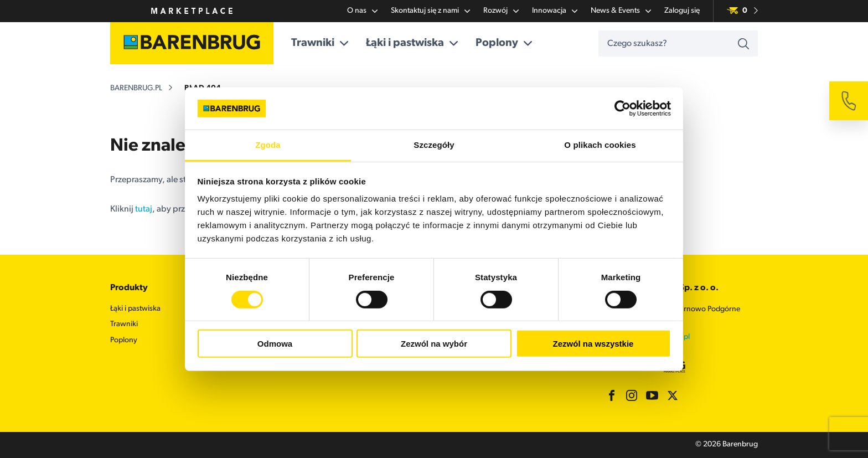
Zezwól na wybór (434, 344)
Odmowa (275, 344)
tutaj (144, 209)
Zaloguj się (682, 11)
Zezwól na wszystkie (593, 344)
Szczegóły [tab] (434, 145)
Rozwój (501, 11)
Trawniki (320, 43)
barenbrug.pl (136, 88)
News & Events (621, 11)
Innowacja (555, 11)
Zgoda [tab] (268, 145)
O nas (362, 11)
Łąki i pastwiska (412, 43)
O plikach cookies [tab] (600, 145)
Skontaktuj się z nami (430, 11)
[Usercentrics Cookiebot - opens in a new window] (622, 109)
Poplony (504, 43)
